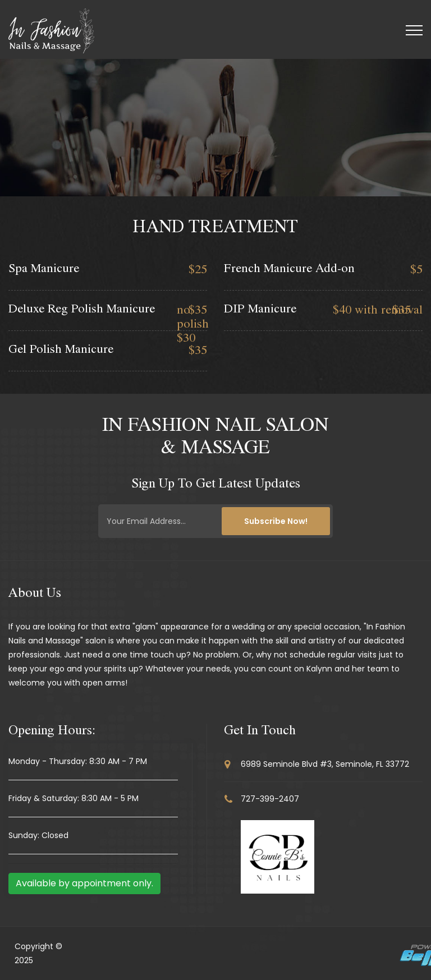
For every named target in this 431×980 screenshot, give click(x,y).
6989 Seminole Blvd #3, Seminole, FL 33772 (325, 764)
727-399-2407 (270, 799)
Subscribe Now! (276, 521)
